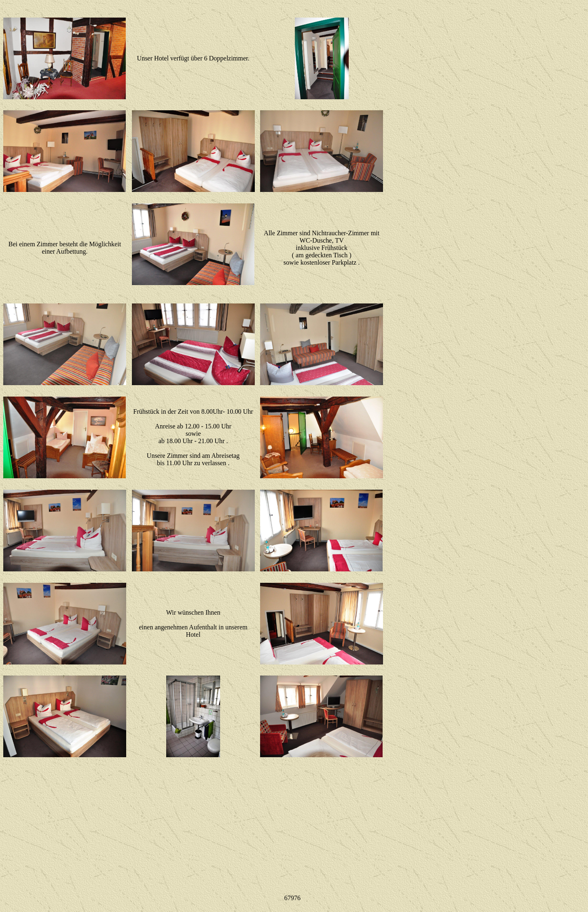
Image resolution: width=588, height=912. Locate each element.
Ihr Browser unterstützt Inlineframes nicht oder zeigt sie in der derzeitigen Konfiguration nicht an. (294, 898)
